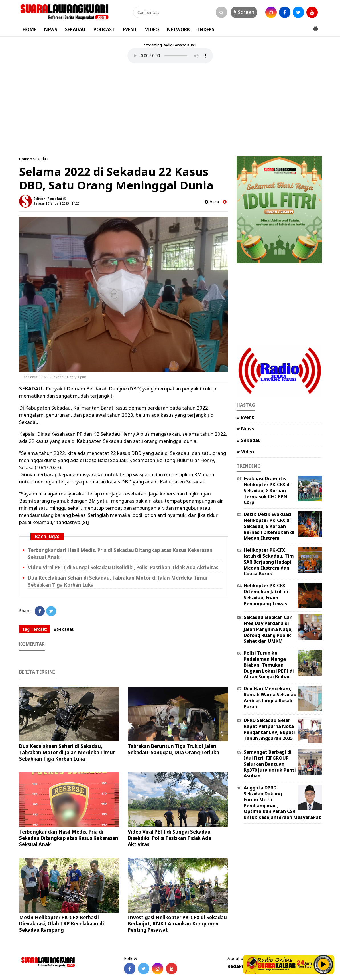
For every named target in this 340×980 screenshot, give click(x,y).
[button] (315, 27)
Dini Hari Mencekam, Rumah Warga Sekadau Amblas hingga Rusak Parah (270, 697)
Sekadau (41, 159)
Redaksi (236, 966)
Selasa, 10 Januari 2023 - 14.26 (56, 203)
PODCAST (104, 29)
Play (323, 964)
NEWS (51, 29)
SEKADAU (75, 29)
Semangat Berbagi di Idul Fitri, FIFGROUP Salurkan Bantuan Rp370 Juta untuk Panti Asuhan (270, 764)
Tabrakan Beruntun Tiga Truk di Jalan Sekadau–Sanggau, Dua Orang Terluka (173, 749)
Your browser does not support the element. (170, 56)
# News (245, 429)
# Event (245, 417)
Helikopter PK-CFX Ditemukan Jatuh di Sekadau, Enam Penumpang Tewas (266, 594)
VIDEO (152, 29)
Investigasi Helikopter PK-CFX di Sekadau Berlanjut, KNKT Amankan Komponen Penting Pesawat (177, 924)
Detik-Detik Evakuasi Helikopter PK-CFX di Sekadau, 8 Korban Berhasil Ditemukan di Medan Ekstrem (269, 526)
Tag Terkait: (34, 629)
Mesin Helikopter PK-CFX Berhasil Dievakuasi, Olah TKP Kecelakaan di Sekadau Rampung (62, 924)
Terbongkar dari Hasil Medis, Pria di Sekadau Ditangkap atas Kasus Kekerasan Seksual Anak (69, 838)
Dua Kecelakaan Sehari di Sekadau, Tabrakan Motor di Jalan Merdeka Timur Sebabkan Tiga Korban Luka (67, 752)
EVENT (130, 29)
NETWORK (178, 29)
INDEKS (206, 29)
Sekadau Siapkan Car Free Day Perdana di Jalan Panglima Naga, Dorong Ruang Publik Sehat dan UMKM (268, 629)
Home (24, 159)
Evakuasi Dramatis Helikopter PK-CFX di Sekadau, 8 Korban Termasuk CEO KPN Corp (267, 490)
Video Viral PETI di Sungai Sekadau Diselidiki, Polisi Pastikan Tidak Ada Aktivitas (123, 567)
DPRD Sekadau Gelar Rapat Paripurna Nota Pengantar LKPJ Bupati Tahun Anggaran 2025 (269, 729)
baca (212, 202)
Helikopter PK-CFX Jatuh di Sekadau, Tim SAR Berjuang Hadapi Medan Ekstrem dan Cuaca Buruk (269, 562)
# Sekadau (249, 440)
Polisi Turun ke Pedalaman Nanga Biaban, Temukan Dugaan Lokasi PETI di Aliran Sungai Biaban (269, 665)
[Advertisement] (170, 110)
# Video (245, 452)
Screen (244, 12)
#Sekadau (64, 629)
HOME (29, 29)
